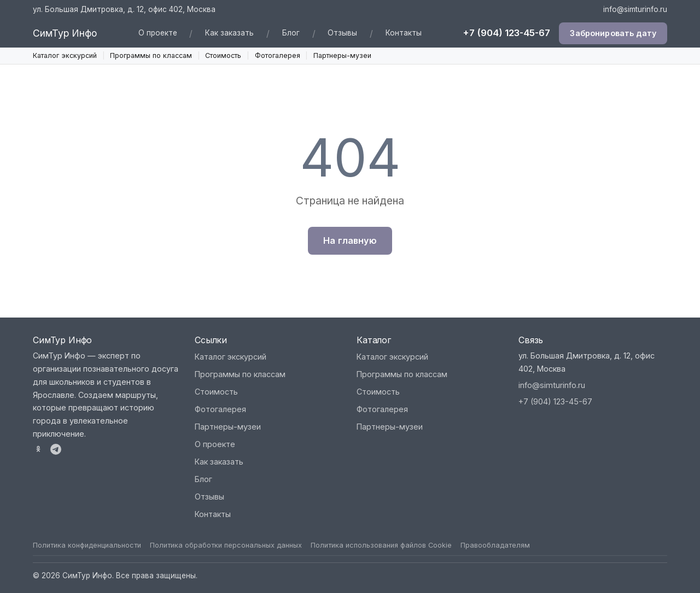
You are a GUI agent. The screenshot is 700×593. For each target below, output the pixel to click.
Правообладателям (495, 545)
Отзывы (342, 33)
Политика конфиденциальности (87, 545)
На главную (350, 240)
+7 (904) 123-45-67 (506, 33)
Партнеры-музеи (342, 55)
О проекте (158, 33)
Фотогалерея (278, 55)
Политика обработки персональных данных (226, 545)
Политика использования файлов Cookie (381, 545)
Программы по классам (151, 55)
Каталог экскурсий (65, 55)
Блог (291, 33)
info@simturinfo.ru (635, 9)
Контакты (404, 33)
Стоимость (223, 55)
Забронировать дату (613, 33)
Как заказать (229, 33)
